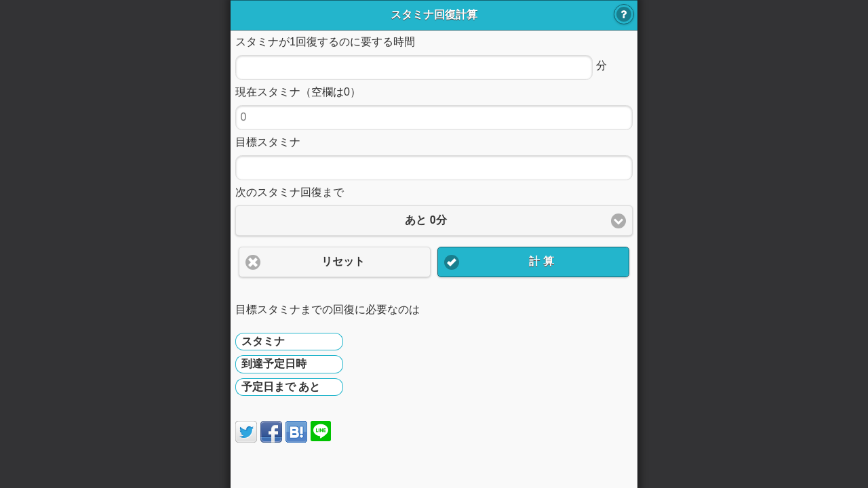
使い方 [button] (624, 14)
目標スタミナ (268, 142)
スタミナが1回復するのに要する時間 (325, 42)
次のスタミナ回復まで (290, 192)
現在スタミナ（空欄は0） (298, 92)
